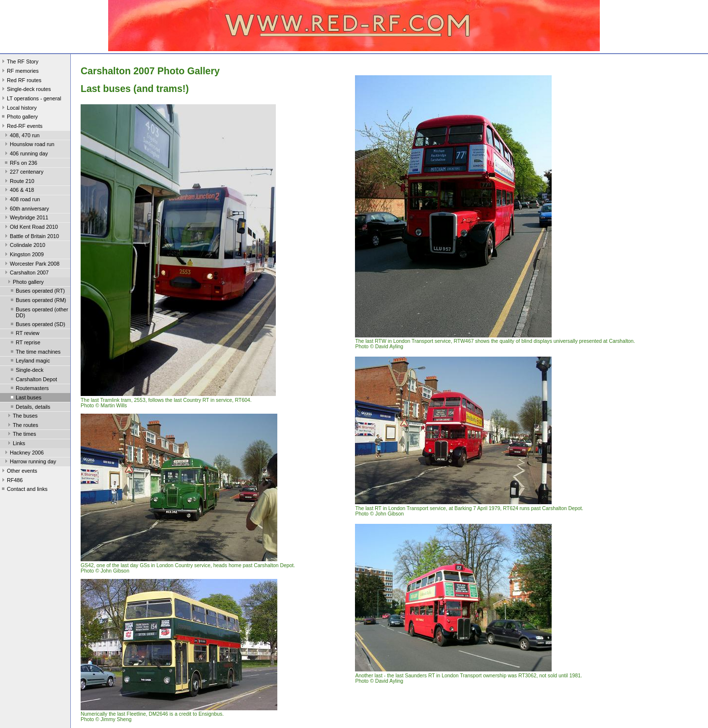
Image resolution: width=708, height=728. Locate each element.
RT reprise (25, 343)
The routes (22, 426)
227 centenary (23, 173)
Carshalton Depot (33, 380)
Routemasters (29, 389)
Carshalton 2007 (26, 273)
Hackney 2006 (23, 454)
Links (15, 444)
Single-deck (26, 371)
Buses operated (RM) (37, 301)
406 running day (25, 154)
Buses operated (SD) (37, 325)
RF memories (19, 72)
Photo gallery (19, 118)
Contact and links (24, 490)
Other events (19, 472)
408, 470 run (21, 136)
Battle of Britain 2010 (31, 237)
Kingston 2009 (23, 255)
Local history (18, 109)
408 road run (21, 200)
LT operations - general (30, 99)
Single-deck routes (25, 90)
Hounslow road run (29, 145)
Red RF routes (21, 81)
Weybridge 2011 (26, 218)
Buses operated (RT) (37, 292)
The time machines (35, 353)
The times (21, 435)
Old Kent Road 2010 (30, 228)
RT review (24, 334)
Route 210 (19, 182)
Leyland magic (29, 362)
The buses (22, 417)
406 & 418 (18, 191)
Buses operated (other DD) (39, 312)
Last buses (25, 398)
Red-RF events (21, 127)
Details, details (29, 408)
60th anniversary (26, 210)
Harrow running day (29, 462)
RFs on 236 (20, 164)
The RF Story (19, 62)
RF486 (11, 481)
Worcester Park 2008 (31, 265)
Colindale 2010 (24, 246)
